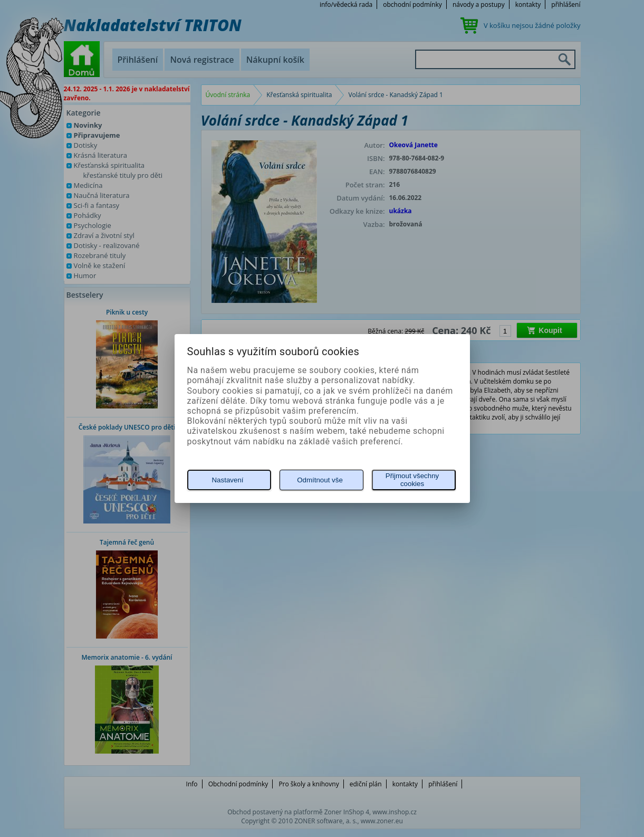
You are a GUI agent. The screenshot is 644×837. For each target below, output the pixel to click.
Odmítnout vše (320, 480)
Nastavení (227, 480)
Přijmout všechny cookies (412, 480)
